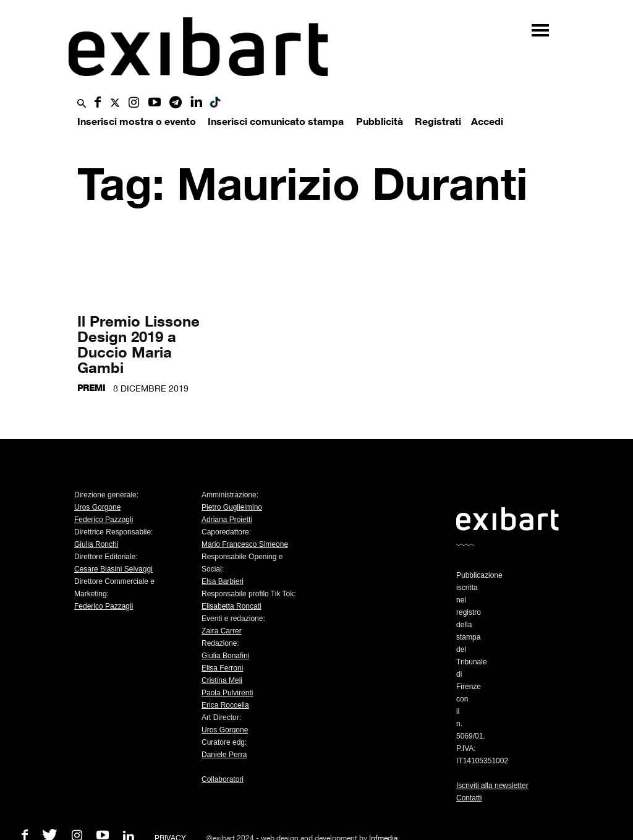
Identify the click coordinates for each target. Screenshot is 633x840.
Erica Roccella (225, 705)
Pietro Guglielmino (232, 507)
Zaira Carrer (222, 631)
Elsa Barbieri (223, 581)
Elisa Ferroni (222, 668)
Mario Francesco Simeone (245, 544)
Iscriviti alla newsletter (492, 786)
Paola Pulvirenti (227, 693)
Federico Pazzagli (104, 520)
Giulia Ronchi (96, 544)
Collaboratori (223, 779)
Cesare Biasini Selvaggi (113, 569)
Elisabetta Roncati (232, 606)
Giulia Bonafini (225, 656)
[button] (82, 104)
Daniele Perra (224, 755)
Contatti (469, 798)
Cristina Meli (222, 680)
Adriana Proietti (227, 520)
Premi (91, 388)
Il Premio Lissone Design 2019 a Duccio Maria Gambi (138, 344)
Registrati (438, 121)
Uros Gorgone (97, 507)
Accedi (487, 121)
